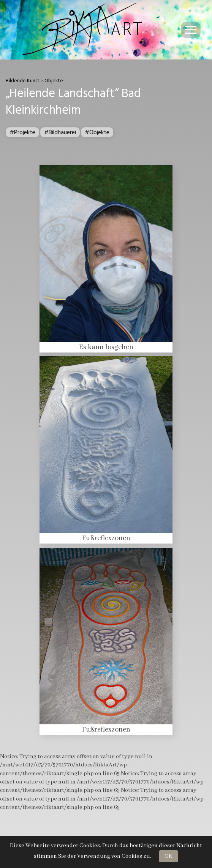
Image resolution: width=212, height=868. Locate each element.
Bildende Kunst (23, 81)
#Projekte (22, 132)
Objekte (54, 81)
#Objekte (97, 132)
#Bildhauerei (60, 132)
